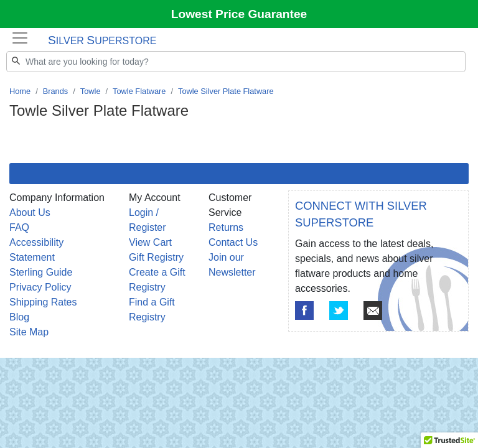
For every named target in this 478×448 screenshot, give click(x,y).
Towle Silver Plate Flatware (226, 91)
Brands (56, 91)
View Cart (150, 242)
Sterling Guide (41, 272)
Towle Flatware (139, 91)
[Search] (236, 62)
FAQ (19, 227)
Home (20, 91)
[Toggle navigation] (20, 38)
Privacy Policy (40, 287)
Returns (226, 227)
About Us (30, 212)
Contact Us (233, 242)
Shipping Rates (43, 302)
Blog (19, 317)
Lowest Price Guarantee (239, 14)
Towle (91, 91)
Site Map (29, 332)
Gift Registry (156, 257)
